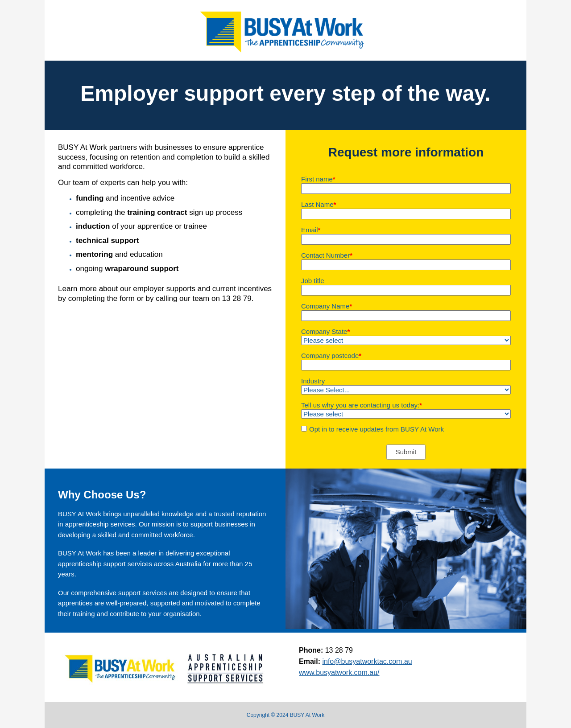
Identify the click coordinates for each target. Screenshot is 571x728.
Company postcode (331, 356)
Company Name (327, 306)
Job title (313, 281)
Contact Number (327, 255)
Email (311, 230)
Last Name (319, 204)
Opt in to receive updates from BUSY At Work (377, 429)
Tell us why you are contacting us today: (362, 405)
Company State (325, 331)
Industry (313, 381)
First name (318, 179)
